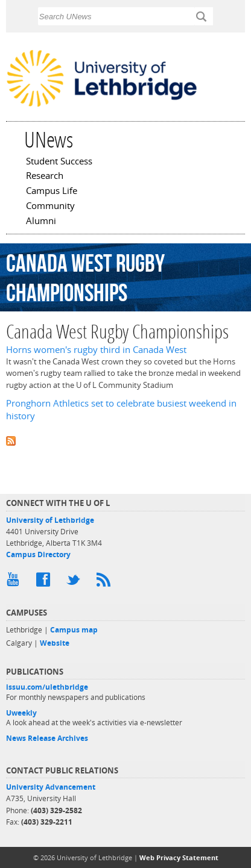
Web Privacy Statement (179, 857)
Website (55, 643)
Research (45, 176)
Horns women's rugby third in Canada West (96, 350)
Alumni (41, 222)
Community (50, 207)
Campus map (74, 630)
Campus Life (52, 192)
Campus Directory (38, 554)
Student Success (59, 162)
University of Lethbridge (50, 520)
